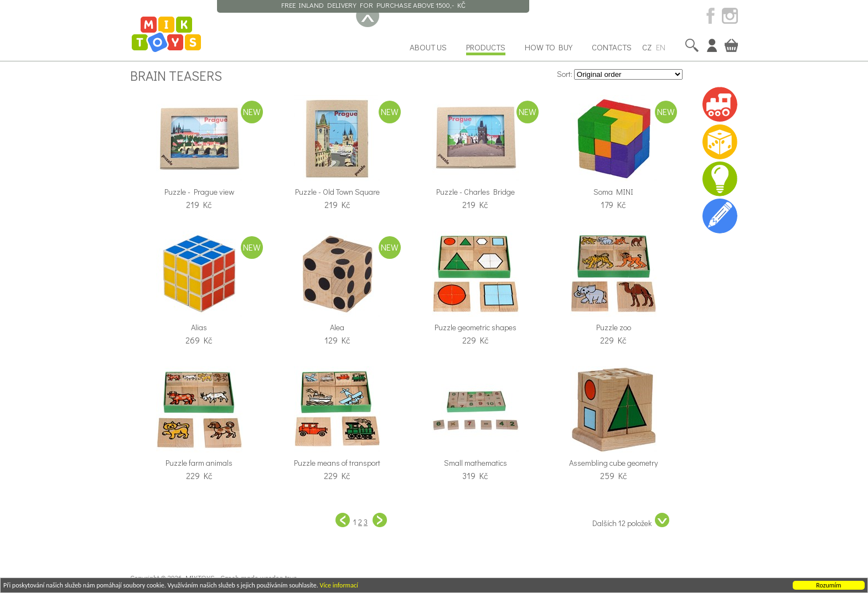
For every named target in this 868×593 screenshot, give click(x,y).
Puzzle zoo (614, 327)
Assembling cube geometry (613, 463)
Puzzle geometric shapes (476, 327)
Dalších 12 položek (631, 521)
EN (661, 47)
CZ (647, 47)
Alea (337, 327)
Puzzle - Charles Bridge (476, 192)
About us (428, 47)
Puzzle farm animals (199, 463)
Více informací (339, 586)
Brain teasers (176, 75)
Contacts (612, 47)
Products (486, 47)
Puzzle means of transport (337, 463)
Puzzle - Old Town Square (337, 192)
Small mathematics (476, 463)
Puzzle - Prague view (199, 192)
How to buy (549, 47)
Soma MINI (613, 192)
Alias (199, 327)
